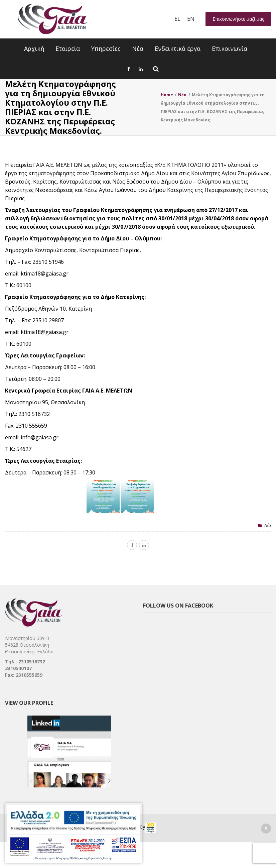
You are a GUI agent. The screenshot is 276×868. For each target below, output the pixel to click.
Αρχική (34, 48)
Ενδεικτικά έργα (178, 48)
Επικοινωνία (230, 48)
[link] (151, 828)
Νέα (138, 48)
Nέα (268, 525)
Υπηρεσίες (106, 48)
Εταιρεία (68, 48)
